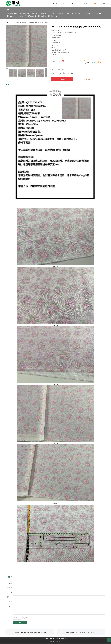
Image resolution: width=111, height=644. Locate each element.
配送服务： (55, 70)
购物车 (96, 3)
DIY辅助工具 (43, 13)
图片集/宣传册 (32, 16)
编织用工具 (70, 13)
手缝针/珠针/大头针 (12, 13)
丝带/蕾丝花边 (11, 16)
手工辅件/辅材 (61, 13)
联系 (79, 3)
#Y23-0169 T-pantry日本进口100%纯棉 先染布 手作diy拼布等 (82, 632)
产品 (58, 3)
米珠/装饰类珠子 (21, 16)
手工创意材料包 (52, 16)
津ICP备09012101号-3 (55, 641)
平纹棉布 (12, 22)
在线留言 (9, 577)
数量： (53, 73)
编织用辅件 (78, 13)
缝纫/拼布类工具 (24, 13)
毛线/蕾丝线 (87, 13)
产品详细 (9, 85)
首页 (52, 3)
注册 (104, 3)
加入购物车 (87, 79)
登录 (101, 3)
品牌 (74, 3)
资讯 (63, 3)
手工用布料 (51, 13)
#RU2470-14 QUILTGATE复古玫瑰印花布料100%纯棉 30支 (30, 632)
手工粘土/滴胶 (42, 16)
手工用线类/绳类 (97, 13)
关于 (69, 3)
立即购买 (62, 79)
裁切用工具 (34, 13)
